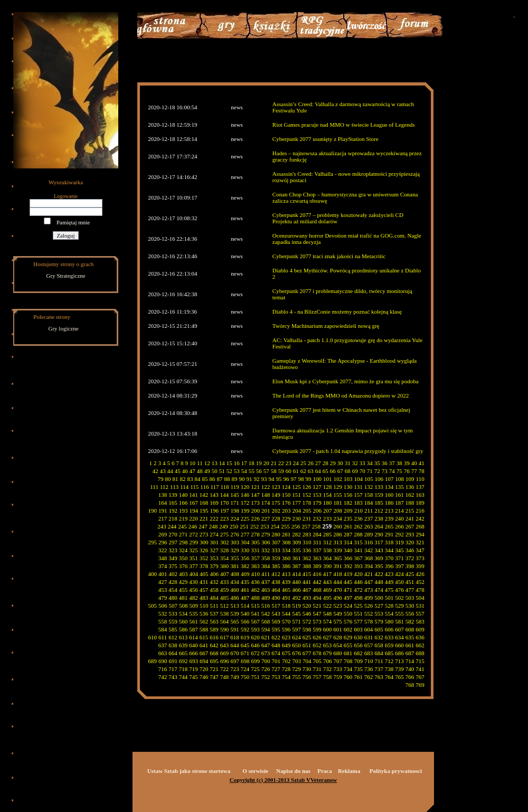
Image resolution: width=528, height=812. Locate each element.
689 (153, 661)
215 (410, 511)
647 (266, 645)
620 (255, 637)
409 (245, 574)
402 (173, 574)
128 (328, 487)
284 (317, 534)
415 (307, 574)
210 (359, 511)
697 (235, 661)
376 (183, 566)
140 (183, 495)
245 (182, 526)
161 (399, 495)
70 (362, 471)
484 (214, 598)
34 (370, 463)
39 (407, 463)
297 (173, 542)
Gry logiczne (64, 328)
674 (276, 653)
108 (400, 479)
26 (311, 463)
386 (286, 566)
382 (245, 566)
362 (307, 558)
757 (317, 677)
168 (204, 503)
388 (307, 566)
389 (317, 566)
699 (256, 661)
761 (358, 677)
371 (399, 558)
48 (200, 471)
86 (213, 479)
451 (410, 582)
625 (307, 637)
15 (229, 463)
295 (153, 542)
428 (173, 582)
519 (296, 606)
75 (399, 471)
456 (194, 590)
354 (225, 558)
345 (399, 550)
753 (276, 677)
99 (309, 479)
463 (266, 590)
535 (194, 613)
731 (317, 669)
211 (369, 511)
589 (214, 629)
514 (245, 606)
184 (369, 503)
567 (255, 621)
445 (348, 582)
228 (276, 518)
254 (275, 526)
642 (214, 645)
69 (355, 471)
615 (204, 637)
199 (245, 511)
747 (214, 677)
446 (358, 582)
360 (286, 558)
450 (399, 582)
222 (214, 518)
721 (214, 669)
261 (348, 526)
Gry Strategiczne (66, 276)
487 (245, 598)
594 (266, 629)
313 (338, 542)
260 (338, 526)
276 (235, 534)
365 (338, 558)
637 (163, 645)
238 (379, 518)
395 (379, 566)
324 (183, 550)
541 (255, 613)
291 (389, 534)
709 (359, 661)
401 (163, 574)
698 (245, 661)
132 (369, 487)
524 (348, 606)
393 (358, 566)
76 (407, 471)
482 (194, 598)
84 (198, 479)
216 (420, 511)
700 (266, 661)
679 (328, 653)
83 (190, 479)
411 (266, 574)
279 (266, 534)
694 (204, 661)
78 (422, 471)
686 (399, 653)
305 (256, 542)
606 (389, 629)
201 (266, 511)
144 (225, 495)
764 (389, 677)
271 (183, 534)
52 (229, 471)
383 (255, 566)
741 (420, 669)
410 (256, 574)
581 (399, 621)
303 (235, 542)
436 (255, 582)
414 (296, 574)
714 (410, 661)
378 (204, 566)
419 (348, 574)
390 (328, 566)
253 (265, 526)
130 (348, 487)
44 (170, 471)
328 (225, 550)
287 (348, 534)
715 (420, 661)
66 (333, 471)
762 (369, 677)
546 (307, 613)
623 (286, 637)
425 (410, 574)
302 (225, 542)
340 (348, 550)
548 (328, 613)
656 (358, 645)
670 (235, 653)
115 (194, 487)
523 (338, 606)
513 (235, 606)
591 (235, 629)
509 (194, 606)
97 (294, 479)
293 (410, 534)
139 (173, 495)
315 (358, 542)
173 (255, 503)
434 (235, 582)
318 (389, 542)
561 (194, 621)
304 (245, 542)
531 (420, 606)
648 (276, 645)
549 (338, 613)
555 (399, 613)
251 (244, 526)
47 (192, 471)
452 (420, 582)
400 (153, 574)
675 (286, 653)
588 (204, 629)
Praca (324, 771)
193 (183, 511)
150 (286, 495)
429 (183, 582)
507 (173, 606)
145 (235, 495)
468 (317, 590)
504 (420, 598)
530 (410, 606)
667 (204, 653)
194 (194, 511)
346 (410, 550)
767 (420, 677)
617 (225, 637)
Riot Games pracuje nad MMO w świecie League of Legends (344, 125)
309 (297, 542)
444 (338, 582)
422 (379, 574)
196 (215, 511)
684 (379, 653)
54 (244, 471)
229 (286, 518)
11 (200, 463)
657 (369, 645)
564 (225, 621)
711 (379, 661)
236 (358, 518)
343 (379, 550)
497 (348, 598)
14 (222, 463)
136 (410, 487)
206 (318, 511)
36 (385, 463)
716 (163, 669)
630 (358, 637)
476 (399, 590)
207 (328, 511)
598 (307, 629)
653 (328, 645)
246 (193, 526)
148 (266, 495)
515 (255, 606)
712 (389, 661)
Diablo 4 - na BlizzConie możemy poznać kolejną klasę (337, 311)
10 (192, 463)
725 (255, 669)
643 (225, 645)
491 (286, 598)
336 (307, 550)
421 (369, 574)
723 (235, 669)
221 (204, 518)
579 (379, 621)
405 (204, 574)
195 (204, 511)
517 (276, 606)
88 (227, 479)
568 (266, 621)
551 (358, 613)
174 (266, 503)
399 (420, 566)
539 (235, 613)
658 (379, 645)
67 (340, 471)
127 (317, 487)
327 (214, 550)
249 (224, 526)
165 (173, 503)
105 (369, 479)
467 (307, 590)
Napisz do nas (293, 771)
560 (183, 621)
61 (296, 471)
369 (379, 558)
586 (183, 629)
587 (194, 629)
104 (359, 479)
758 (328, 677)
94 (272, 479)
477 (410, 590)
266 (399, 526)
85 (205, 479)
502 (399, 598)
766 (410, 677)
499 (369, 598)
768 (410, 685)
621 (266, 637)
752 (266, 677)
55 (252, 471)
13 (215, 463)
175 (276, 503)
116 (204, 487)
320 (410, 542)
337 (317, 550)
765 (399, 677)
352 (204, 558)
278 (255, 534)
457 (204, 590)
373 (420, 558)
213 (389, 511)
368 (369, 558)
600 (328, 629)
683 (369, 653)
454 (173, 590)
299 (194, 542)
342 (369, 550)
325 (194, 550)
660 (399, 645)
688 (420, 653)
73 (385, 471)
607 (399, 629)
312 (328, 542)
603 (358, 629)
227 (266, 518)
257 (306, 526)
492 (296, 598)
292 (399, 534)
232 (317, 518)
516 (266, 606)
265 (389, 526)
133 (379, 487)
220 (194, 518)
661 (410, 645)
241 (410, 518)
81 (176, 479)
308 (286, 542)
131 (358, 487)
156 (348, 495)
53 (237, 471)
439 (286, 582)
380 (225, 566)
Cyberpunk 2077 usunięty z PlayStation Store (326, 139)
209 (348, 511)
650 (296, 645)
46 (185, 471)
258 (317, 526)
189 (420, 503)
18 (252, 463)
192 (173, 511)
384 (266, 566)
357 (255, 558)
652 (317, 645)
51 (222, 471)
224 (235, 518)
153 (317, 495)
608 (410, 629)
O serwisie (255, 771)
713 (399, 661)
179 (317, 503)
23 (289, 463)
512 (225, 606)
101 (328, 479)
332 (266, 550)
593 (255, 629)
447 (369, 582)
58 (274, 471)
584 (163, 629)
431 (204, 582)
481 (183, 598)
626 (317, 637)
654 (338, 645)
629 (348, 637)
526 (369, 606)
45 (178, 471)
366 (348, 558)
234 (338, 518)
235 (348, 518)
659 (389, 645)
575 (338, 621)
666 (194, 653)
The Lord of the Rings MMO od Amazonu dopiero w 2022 (341, 395)
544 (286, 613)
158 (369, 495)
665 (183, 653)
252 (255, 526)
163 (420, 495)
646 (255, 645)
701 (276, 661)
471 (348, 590)
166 (183, 503)
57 (266, 471)
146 (245, 495)
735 (358, 669)
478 (420, 590)
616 (214, 637)
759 (338, 677)
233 (328, 518)
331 (255, 550)
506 (163, 606)
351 (194, 558)
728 (286, 669)
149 (276, 495)
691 (173, 661)
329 (235, 550)
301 (215, 542)
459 (225, 590)
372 (410, 558)
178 (307, 503)
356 (245, 558)
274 (214, 534)
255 (285, 526)
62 (303, 471)
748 (225, 677)
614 (194, 637)
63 (311, 471)
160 (389, 495)
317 (379, 542)
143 (214, 495)
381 (235, 566)
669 (225, 653)
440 (296, 582)
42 (155, 471)
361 (296, 558)
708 (348, 661)
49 (207, 471)
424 (399, 574)
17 (244, 463)
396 (389, 566)
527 (379, 606)
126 (307, 487)
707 (338, 661)
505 (153, 606)
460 (235, 590)
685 (389, 653)
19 (259, 463)
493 (307, 598)
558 (163, 621)
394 (369, 566)
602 (348, 629)
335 (296, 550)
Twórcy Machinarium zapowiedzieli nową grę (326, 326)
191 (163, 511)
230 (296, 518)
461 (245, 590)
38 (399, 463)
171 (235, 503)
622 (276, 637)
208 (338, 511)
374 (163, 566)
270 (173, 534)
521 (317, 606)
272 (194, 534)
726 (266, 669)
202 (276, 511)
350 (183, 558)
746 (204, 677)
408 (235, 574)
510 (204, 606)
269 (163, 534)
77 (414, 471)
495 (328, 598)
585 (173, 629)
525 (358, 606)
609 (420, 629)
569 (276, 621)
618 (235, 637)
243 (162, 526)
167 (194, 503)
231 (307, 518)
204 (297, 511)
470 (338, 590)
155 (338, 495)
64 (318, 471)
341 (358, 550)
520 (307, 606)
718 (183, 669)
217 (163, 518)
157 (358, 495)
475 (389, 590)
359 (276, 558)
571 (296, 621)
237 (369, 518)
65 (326, 471)
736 (369, 669)
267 (410, 526)
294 (420, 534)
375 (173, 566)
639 (183, 645)
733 (338, 669)
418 (338, 574)
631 (369, 637)
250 (234, 526)
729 (296, 669)
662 (420, 645)
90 (242, 479)
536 (204, 613)
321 (420, 542)
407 (225, 574)
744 (183, 677)
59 (281, 471)
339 (338, 550)
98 (301, 479)
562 (204, 621)
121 (255, 487)
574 (328, 621)
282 (296, 534)
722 (225, 669)
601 (338, 629)
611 (163, 637)
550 (348, 613)
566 (245, 621)
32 (355, 463)
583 (420, 621)
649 (286, 645)
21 (274, 463)
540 (245, 613)
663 (163, 653)
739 (399, 669)
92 (257, 479)
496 (338, 598)
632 (379, 637)
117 (214, 487)
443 (328, 582)
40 (414, 463)
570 (286, 621)
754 (286, 677)
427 (163, 582)
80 (168, 479)
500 (379, 598)
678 (317, 653)
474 (379, 590)
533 (173, 613)
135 (399, 487)
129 (338, 487)
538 (225, 613)
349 (173, 558)
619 (245, 637)
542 (266, 613)
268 (420, 526)
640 (194, 645)
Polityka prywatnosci (396, 771)
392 (348, 566)
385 (276, 566)
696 (225, 661)
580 (389, 621)
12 (207, 463)
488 (255, 598)
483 (204, 598)
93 (264, 479)
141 (194, 495)
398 (410, 566)
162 (410, 495)
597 (296, 629)
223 (225, 518)
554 (389, 613)
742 (163, 677)
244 (172, 526)
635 (410, 637)
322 (163, 550)
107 (389, 479)
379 (214, 566)
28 (326, 463)
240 (399, 518)
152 (307, 495)
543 (276, 613)
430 (194, 582)
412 (276, 574)
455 (183, 590)
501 (389, 598)
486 (235, 598)
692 (183, 661)
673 (266, 653)
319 (399, 542)
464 (276, 590)
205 (307, 511)
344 (389, 550)
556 (410, 613)
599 (317, 629)
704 (307, 661)
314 (348, 542)
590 (225, 629)
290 (379, 534)
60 (289, 471)
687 (410, 653)
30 (340, 463)
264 (379, 526)
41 (422, 463)
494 (317, 598)
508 (183, 606)
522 (328, 606)
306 (266, 542)
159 (379, 495)
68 (348, 471)
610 (153, 637)
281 (286, 534)
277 (245, 534)
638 (173, 645)
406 (215, 574)
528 (389, 606)
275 (225, 534)
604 (369, 629)
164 (163, 503)
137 (420, 487)
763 (379, 677)
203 (286, 511)
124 (286, 487)
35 (377, 463)
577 (358, 621)
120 (245, 487)
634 (399, 637)
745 (194, 677)
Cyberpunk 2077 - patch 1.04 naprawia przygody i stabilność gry (348, 451)
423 (389, 574)
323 (173, 550)
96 (286, 479)
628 (338, 637)
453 (163, 590)
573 (317, 621)
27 (318, 463)
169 (214, 503)
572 (307, 621)
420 (358, 574)
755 (296, 677)
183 (358, 503)
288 (358, 534)
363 (317, 558)
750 (245, 677)
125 (296, 487)
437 (266, 582)
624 (296, 637)
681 (348, 653)
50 (215, 471)
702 (286, 661)
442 (317, 582)
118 (225, 487)
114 (184, 487)
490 (276, 598)
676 (296, 653)
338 (328, 550)
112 (164, 487)
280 (276, 534)
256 (296, 526)
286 (338, 534)
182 (348, 503)
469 (328, 590)
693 (194, 661)
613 (183, 637)
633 (389, 637)
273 (204, 534)
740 (410, 669)
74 (392, 471)
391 (338, 566)
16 (237, 463)
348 (163, 558)
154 (328, 495)
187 (399, 503)
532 (163, 613)
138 (163, 495)
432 (214, 582)
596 (286, 629)
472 (358, 590)
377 (194, 566)
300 (204, 542)
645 (245, 645)
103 (348, 479)
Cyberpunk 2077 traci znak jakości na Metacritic (329, 256)
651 (307, 645)
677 (307, 653)
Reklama (349, 771)
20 (266, 463)
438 (276, 582)
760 (348, 677)
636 (420, 637)
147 (255, 495)
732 (328, 669)
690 (163, 661)
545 (296, 613)
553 (379, 613)
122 (266, 487)
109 (410, 479)
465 (286, 590)
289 (369, 534)
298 (183, 542)
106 (379, 479)
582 (410, 621)
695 (215, 661)
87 (220, 479)
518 (286, 606)
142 (204, 495)
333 (276, 550)
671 (245, 653)
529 (399, 606)
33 (362, 463)
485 (225, 598)
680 (338, 653)
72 (377, 471)
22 (281, 463)
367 (358, 558)
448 (379, 582)
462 (255, 590)
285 (328, 534)
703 (297, 661)
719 (194, 669)
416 (317, 574)
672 (255, 653)
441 (307, 582)
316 (369, 542)
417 (328, 574)
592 (245, 629)
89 (235, 479)
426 (420, 574)
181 (338, 503)
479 (163, 598)
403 (183, 574)
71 (370, 471)
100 (318, 479)
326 (204, 550)
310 (307, 542)
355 (235, 558)
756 (307, 677)
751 (255, 677)
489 (266, 598)
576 (348, 621)
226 (255, 518)
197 (225, 511)
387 (296, 566)
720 (204, 669)
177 (296, 503)
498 (358, 598)
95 (279, 479)
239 (389, 518)
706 (328, 661)
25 (303, 463)
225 (245, 518)
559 (173, 621)
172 (245, 503)
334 (286, 550)
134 (389, 487)
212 (379, 511)
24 (296, 463)
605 (379, 629)
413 (286, 574)
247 (203, 526)
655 (348, 645)
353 (214, 558)
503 (410, 598)
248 (214, 526)
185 (379, 503)
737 (379, 669)
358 (266, 558)
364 (328, 558)
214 (399, 511)
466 (296, 590)
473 (369, 590)
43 (163, 471)
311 (317, 542)
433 (225, 582)
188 (410, 503)
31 (348, 463)
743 (173, 677)
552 (369, 613)
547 (317, 613)
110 (420, 479)
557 (420, 613)
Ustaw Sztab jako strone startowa (189, 771)
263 (369, 526)
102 (338, 479)
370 (389, 558)
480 (173, 598)
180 (328, 503)
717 (173, 669)
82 (183, 479)
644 (235, 645)
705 (318, 661)
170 (225, 503)
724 (245, 669)
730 (307, 669)
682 (358, 653)
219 (183, 518)
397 (399, 566)
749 (235, 677)
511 (214, 606)
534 (183, 613)
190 (153, 511)
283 (307, 534)
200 (256, 511)
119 (235, 487)
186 (389, 503)
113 (174, 487)
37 (392, 463)
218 (173, 518)
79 (161, 479)
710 (369, 661)
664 (173, 653)
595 (276, 629)
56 (259, 471)
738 (389, 669)
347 (420, 550)
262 (358, 526)
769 (420, 685)
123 (276, 487)
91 (249, 479)
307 (276, 542)
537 (214, 613)
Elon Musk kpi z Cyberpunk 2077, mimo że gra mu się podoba (346, 381)
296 (163, 542)
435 (245, 582)
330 (245, 550)
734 (348, 669)
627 (328, 637)
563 (214, 621)
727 (276, 669)
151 (296, 495)
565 (235, 621)
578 (369, 621)
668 (214, 653)
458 (214, 590)
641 (204, 645)
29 (333, 463)
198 (235, 511)
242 (420, 518)
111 (154, 487)
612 (173, 637)
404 (194, 574)
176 (286, 503)
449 (389, 582)
